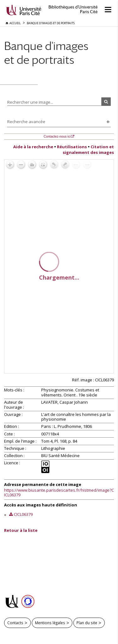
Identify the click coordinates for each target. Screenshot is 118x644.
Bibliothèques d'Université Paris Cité (73, 9)
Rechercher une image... (30, 102)
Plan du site (87, 623)
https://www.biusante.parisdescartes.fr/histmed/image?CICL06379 (59, 493)
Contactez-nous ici (57, 136)
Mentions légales (50, 623)
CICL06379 (23, 514)
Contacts (15, 623)
